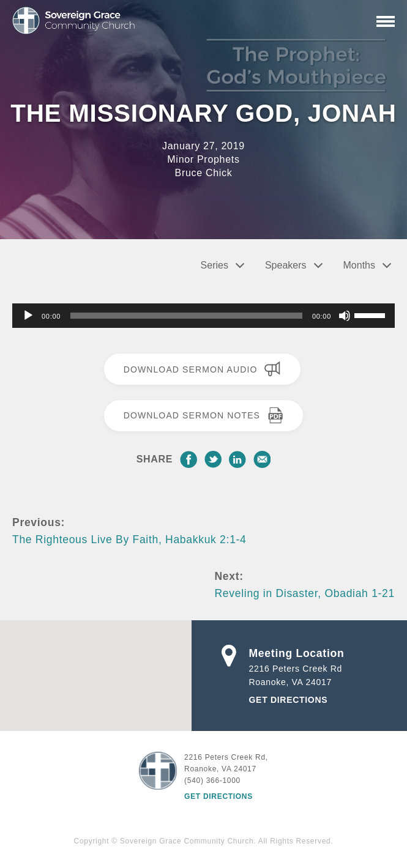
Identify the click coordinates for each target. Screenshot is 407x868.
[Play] (28, 316)
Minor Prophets (203, 159)
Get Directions (289, 700)
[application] (203, 316)
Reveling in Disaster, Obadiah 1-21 (305, 593)
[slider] (186, 316)
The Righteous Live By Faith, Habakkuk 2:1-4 (129, 540)
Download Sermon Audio (202, 369)
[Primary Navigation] (386, 21)
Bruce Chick (204, 173)
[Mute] (345, 316)
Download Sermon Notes (204, 415)
